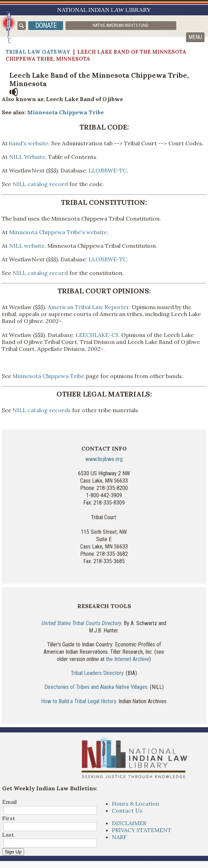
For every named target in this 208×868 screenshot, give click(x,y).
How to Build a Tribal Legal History (79, 701)
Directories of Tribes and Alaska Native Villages (96, 687)
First (9, 818)
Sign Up (13, 852)
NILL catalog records (42, 410)
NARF (119, 837)
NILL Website (27, 157)
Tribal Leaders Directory (97, 673)
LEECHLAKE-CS (97, 335)
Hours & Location (136, 804)
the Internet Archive (128, 659)
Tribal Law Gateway (38, 52)
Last (8, 835)
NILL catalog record (40, 184)
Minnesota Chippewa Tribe (65, 112)
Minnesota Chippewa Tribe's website (58, 232)
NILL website (27, 246)
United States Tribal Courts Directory (81, 623)
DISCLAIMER (129, 823)
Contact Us (127, 811)
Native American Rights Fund (121, 25)
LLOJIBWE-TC (108, 170)
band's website (28, 143)
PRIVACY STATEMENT (142, 830)
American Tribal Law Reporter (88, 307)
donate (46, 25)
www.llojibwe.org (104, 459)
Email (9, 802)
